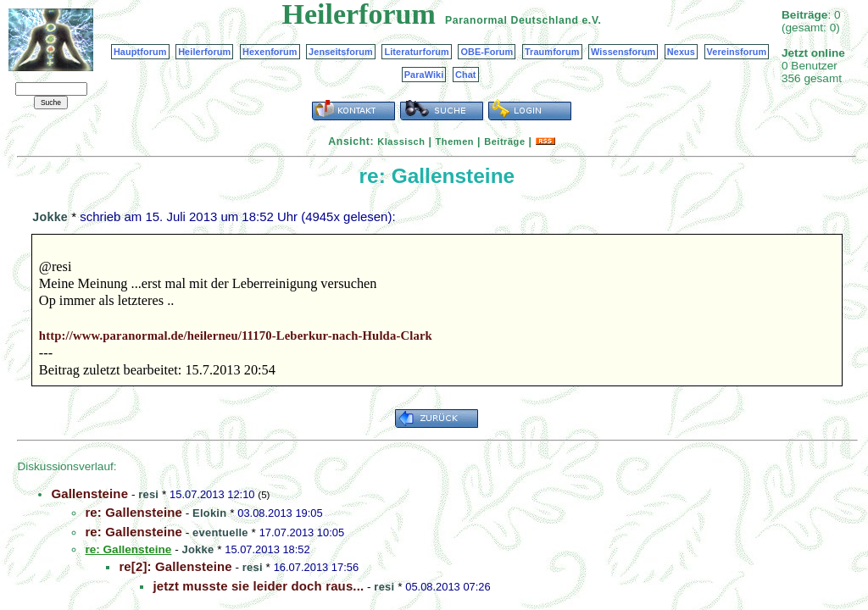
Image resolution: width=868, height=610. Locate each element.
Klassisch (401, 141)
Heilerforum (204, 52)
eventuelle (220, 532)
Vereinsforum (737, 52)
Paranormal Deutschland (512, 20)
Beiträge (504, 141)
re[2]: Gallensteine (175, 566)
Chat (466, 75)
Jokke (50, 217)
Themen (455, 141)
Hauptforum (140, 52)
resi (148, 494)
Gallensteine (89, 494)
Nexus (681, 52)
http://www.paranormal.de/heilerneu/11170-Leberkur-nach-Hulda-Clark (236, 335)
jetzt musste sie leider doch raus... (258, 586)
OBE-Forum (487, 52)
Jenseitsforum (341, 52)
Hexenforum (270, 52)
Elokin (209, 513)
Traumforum (552, 52)
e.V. (591, 20)
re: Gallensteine (134, 512)
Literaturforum (416, 52)
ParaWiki (424, 75)
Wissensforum (623, 52)
